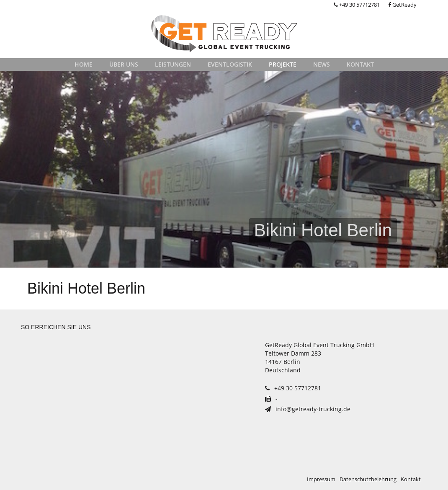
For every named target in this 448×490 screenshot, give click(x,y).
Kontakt (360, 64)
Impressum (321, 479)
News (322, 64)
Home (84, 64)
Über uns (124, 64)
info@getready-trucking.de (308, 409)
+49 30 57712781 (357, 5)
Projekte (283, 64)
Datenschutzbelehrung (368, 479)
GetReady (402, 5)
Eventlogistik (230, 64)
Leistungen (173, 64)
